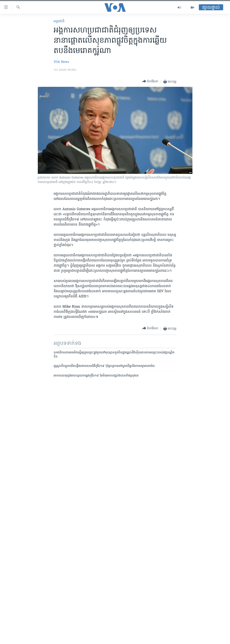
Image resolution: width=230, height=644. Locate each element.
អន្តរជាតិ (59, 21)
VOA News (61, 62)
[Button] (150, 82)
